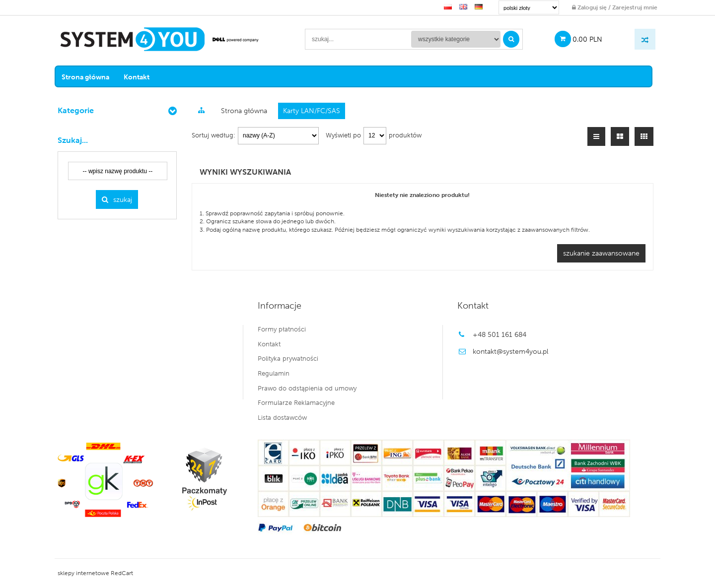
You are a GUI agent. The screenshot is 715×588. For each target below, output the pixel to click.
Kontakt (142, 77)
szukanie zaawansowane (603, 253)
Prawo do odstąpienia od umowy (308, 388)
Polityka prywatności (288, 359)
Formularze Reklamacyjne (297, 402)
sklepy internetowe (85, 573)
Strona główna (90, 77)
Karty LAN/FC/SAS (314, 110)
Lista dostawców (283, 417)
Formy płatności (282, 329)
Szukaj (119, 199)
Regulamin (274, 373)
